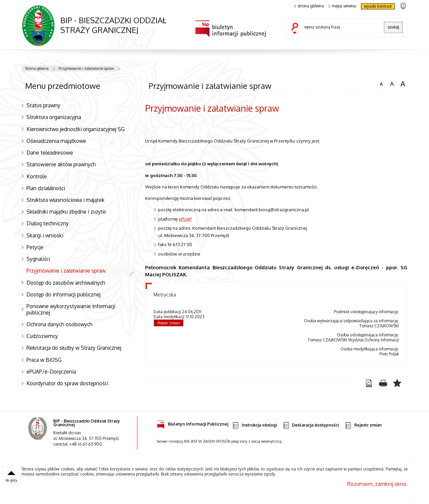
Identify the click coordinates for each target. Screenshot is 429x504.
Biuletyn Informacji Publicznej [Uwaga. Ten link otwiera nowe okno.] (193, 423)
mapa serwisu (342, 6)
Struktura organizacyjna (54, 117)
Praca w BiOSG (44, 360)
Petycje (35, 247)
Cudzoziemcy (42, 336)
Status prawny (43, 105)
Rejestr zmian (169, 323)
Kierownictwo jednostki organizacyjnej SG (76, 129)
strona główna (309, 6)
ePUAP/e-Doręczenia (51, 372)
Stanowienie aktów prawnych (61, 164)
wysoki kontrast (378, 6)
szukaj (296, 29)
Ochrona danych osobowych (59, 324)
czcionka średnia (392, 83)
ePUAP (185, 219)
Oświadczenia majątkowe (56, 141)
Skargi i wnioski (45, 235)
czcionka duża (403, 84)
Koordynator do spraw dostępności (67, 383)
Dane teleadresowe (50, 153)
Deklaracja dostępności (311, 425)
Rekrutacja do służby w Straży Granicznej (74, 348)
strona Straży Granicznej (403, 6)
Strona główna (37, 68)
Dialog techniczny (48, 223)
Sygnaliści (38, 259)
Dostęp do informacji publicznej (64, 294)
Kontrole (37, 176)
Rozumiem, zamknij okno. (377, 484)
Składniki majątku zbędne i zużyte (66, 212)
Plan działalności (46, 188)
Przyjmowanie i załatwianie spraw (86, 68)
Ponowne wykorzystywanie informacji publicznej (71, 309)
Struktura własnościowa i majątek (66, 200)
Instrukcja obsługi (254, 425)
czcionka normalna (381, 83)
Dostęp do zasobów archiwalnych (66, 283)
